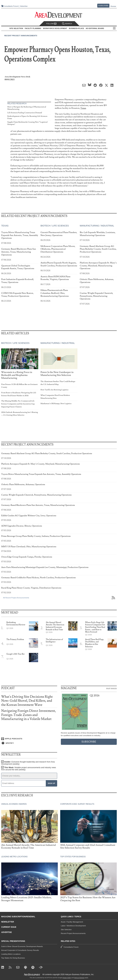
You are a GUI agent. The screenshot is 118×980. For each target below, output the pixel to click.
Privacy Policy (67, 978)
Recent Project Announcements (21, 36)
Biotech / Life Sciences (55, 226)
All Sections (114, 28)
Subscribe (103, 6)
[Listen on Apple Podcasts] (29, 739)
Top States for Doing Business (13, 958)
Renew (113, 6)
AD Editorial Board (95, 28)
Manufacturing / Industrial (97, 226)
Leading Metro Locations (11, 954)
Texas (83, 108)
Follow (51, 24)
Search (67, 24)
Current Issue (9, 927)
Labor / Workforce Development (73, 926)
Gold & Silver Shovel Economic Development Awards (22, 946)
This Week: (29, 769)
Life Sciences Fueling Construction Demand (25, 113)
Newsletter (8, 922)
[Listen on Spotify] (29, 743)
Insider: (28, 763)
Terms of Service (79, 978)
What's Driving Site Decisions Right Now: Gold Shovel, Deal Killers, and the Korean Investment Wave (27, 701)
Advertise (24, 6)
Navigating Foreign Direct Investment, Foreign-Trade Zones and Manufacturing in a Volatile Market (29, 715)
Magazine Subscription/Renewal (18, 917)
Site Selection (66, 930)
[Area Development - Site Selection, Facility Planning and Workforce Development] (59, 15)
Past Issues (112, 688)
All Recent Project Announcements (16, 598)
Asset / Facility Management (72, 922)
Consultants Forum (11, 6)
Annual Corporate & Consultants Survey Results (20, 950)
